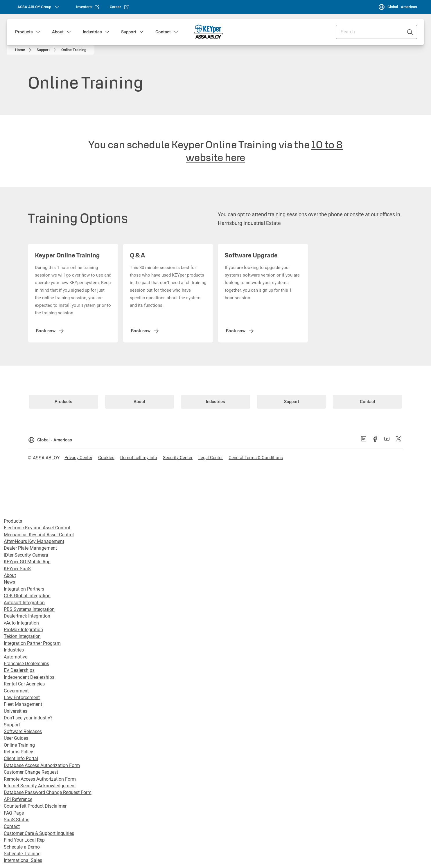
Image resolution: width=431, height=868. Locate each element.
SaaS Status (17, 820)
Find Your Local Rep (24, 840)
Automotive (16, 657)
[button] (38, 32)
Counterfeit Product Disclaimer (35, 806)
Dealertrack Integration (27, 616)
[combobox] (376, 32)
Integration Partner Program (32, 643)
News (9, 582)
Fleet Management (23, 704)
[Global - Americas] (398, 7)
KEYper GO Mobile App (27, 562)
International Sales (23, 860)
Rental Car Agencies (24, 684)
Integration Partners (24, 589)
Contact (163, 32)
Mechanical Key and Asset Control (39, 535)
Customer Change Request (31, 772)
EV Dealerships (19, 670)
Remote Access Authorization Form (40, 779)
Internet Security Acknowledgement (40, 786)
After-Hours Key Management (34, 541)
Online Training (19, 745)
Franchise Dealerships (26, 664)
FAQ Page (14, 813)
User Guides (16, 738)
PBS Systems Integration (29, 609)
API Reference (18, 799)
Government (16, 691)
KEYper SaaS (17, 569)
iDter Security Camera (26, 555)
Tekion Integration (22, 636)
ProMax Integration (23, 630)
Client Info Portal (21, 758)
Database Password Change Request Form (48, 792)
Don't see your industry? (28, 718)
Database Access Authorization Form (42, 765)
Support (129, 32)
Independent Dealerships (29, 677)
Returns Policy (18, 752)
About (58, 32)
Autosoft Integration (24, 603)
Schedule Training (22, 854)
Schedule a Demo (22, 847)
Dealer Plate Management (30, 548)
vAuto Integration (21, 623)
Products (24, 32)
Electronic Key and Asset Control (37, 528)
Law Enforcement (22, 698)
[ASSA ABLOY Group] (39, 7)
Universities (16, 711)
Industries (92, 32)
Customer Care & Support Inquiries (39, 833)
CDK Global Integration (27, 596)
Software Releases (23, 731)
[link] (88, 7)
